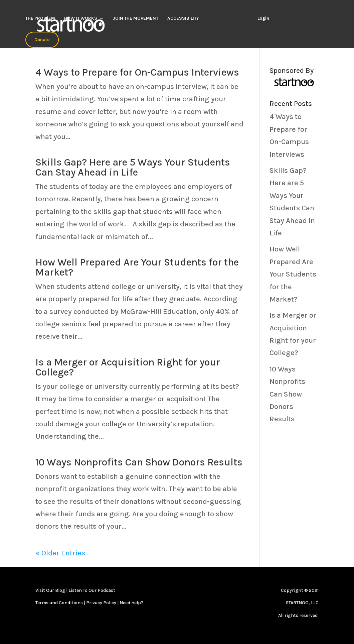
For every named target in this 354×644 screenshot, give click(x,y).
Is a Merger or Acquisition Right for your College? (128, 367)
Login (263, 18)
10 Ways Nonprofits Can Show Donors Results (139, 462)
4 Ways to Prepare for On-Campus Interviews (137, 72)
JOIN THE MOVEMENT (136, 19)
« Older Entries (60, 553)
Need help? (131, 603)
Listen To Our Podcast (92, 590)
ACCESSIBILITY (183, 19)
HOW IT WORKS (81, 19)
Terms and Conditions (60, 603)
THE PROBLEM (40, 19)
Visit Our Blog (50, 590)
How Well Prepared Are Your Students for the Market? (137, 267)
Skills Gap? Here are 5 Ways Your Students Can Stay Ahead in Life (133, 167)
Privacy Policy (102, 603)
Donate (42, 40)
